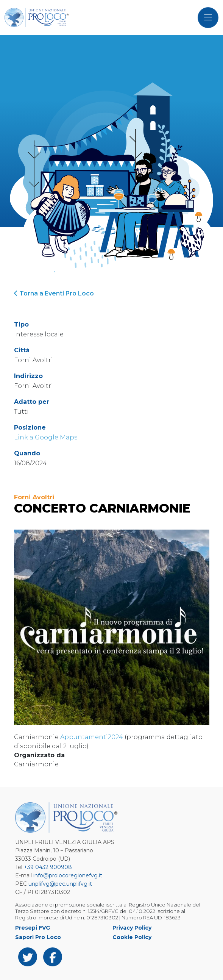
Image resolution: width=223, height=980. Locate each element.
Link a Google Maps (46, 437)
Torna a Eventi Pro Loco (54, 293)
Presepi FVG (33, 928)
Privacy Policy (132, 928)
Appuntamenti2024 (92, 737)
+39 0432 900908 (48, 867)
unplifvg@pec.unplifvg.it (60, 884)
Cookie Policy (132, 937)
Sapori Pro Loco (38, 937)
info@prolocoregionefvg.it (68, 875)
